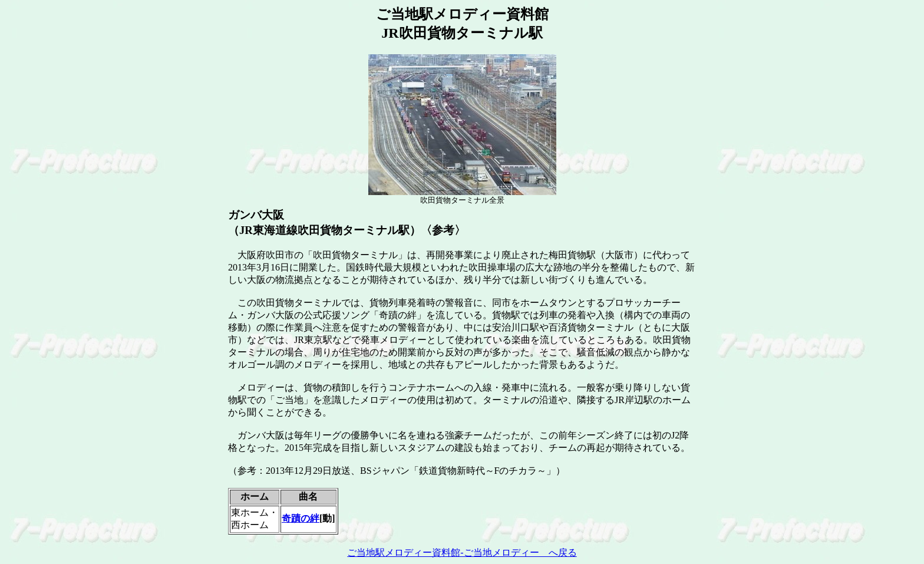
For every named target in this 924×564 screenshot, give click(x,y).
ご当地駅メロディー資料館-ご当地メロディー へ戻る (462, 553)
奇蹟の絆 (301, 518)
